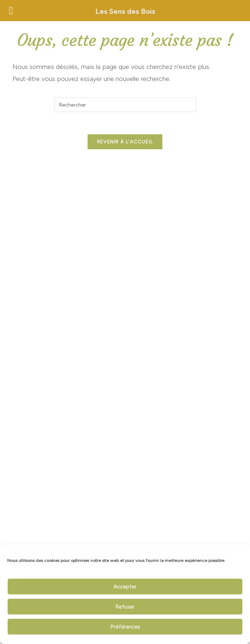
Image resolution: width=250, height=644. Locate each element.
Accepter (125, 587)
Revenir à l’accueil (125, 142)
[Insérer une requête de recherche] (125, 105)
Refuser (125, 607)
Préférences (125, 627)
